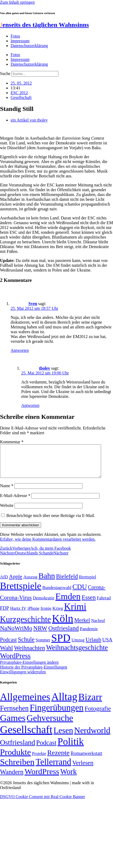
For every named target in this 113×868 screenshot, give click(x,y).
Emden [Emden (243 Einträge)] (68, 603)
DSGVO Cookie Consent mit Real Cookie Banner (43, 803)
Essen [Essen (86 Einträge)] (89, 604)
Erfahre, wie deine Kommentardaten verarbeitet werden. (48, 546)
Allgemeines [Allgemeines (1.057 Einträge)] (25, 703)
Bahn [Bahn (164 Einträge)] (47, 582)
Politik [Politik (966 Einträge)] (71, 748)
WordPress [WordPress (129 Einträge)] (15, 662)
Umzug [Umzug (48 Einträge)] (78, 646)
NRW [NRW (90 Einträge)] (40, 635)
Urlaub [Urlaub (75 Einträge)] (94, 646)
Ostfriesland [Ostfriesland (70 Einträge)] (18, 749)
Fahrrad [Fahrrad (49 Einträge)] (104, 604)
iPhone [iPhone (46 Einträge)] (34, 615)
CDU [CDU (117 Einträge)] (80, 593)
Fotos (15, 36)
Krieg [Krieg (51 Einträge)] (58, 615)
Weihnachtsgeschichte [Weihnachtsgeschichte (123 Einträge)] (77, 654)
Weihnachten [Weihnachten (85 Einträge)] (30, 654)
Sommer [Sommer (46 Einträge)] (43, 646)
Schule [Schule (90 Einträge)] (26, 646)
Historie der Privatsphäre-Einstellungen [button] (34, 673)
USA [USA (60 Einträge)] (107, 646)
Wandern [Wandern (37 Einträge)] (12, 778)
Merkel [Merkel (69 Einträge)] (82, 627)
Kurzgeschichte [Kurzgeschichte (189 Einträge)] (25, 626)
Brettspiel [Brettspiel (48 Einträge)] (88, 583)
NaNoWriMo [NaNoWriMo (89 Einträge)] (16, 635)
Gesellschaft (21, 97)
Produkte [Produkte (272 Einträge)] (16, 758)
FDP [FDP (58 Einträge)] (5, 614)
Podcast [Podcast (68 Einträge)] (8, 646)
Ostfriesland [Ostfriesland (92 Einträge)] (64, 635)
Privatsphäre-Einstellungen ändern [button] (29, 669)
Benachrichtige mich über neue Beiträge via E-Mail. (51, 522)
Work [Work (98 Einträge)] (68, 778)
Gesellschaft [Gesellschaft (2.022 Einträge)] (26, 736)
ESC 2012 (19, 93)
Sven (33, 304)
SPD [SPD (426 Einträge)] (61, 644)
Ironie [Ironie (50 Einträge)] (46, 615)
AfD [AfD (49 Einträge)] (4, 583)
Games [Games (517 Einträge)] (13, 724)
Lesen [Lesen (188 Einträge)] (63, 737)
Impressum (20, 41)
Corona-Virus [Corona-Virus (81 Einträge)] (16, 604)
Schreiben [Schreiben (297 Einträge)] (17, 768)
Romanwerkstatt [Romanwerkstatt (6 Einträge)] (86, 760)
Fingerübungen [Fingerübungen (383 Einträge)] (57, 714)
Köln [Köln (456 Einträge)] (63, 625)
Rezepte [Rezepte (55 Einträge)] (58, 759)
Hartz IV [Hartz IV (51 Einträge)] (18, 615)
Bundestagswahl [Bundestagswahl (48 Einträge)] (57, 594)
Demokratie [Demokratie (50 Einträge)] (44, 604)
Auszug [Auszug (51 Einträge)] (30, 583)
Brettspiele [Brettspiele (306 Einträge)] (21, 592)
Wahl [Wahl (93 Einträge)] (6, 654)
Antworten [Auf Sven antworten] (20, 350)
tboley (45, 368)
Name (7, 492)
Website (7, 512)
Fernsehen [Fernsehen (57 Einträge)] (14, 715)
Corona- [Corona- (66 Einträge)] (97, 594)
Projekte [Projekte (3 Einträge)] (39, 760)
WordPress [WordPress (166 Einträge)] (42, 778)
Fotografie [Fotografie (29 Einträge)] (98, 715)
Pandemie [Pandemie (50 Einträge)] (89, 635)
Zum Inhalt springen (17, 2)
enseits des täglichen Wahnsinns (44, 25)
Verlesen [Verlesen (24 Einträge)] (83, 769)
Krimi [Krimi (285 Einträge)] (75, 613)
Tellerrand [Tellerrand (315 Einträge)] (53, 768)
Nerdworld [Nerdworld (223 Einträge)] (92, 737)
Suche (5, 74)
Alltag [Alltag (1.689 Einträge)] (64, 703)
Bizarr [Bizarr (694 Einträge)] (90, 703)
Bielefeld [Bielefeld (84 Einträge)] (67, 583)
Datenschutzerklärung (29, 46)
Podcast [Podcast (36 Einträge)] (46, 749)
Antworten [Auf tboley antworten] (30, 405)
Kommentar (12, 442)
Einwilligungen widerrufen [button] (23, 678)
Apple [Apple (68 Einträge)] (16, 583)
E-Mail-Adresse (15, 502)
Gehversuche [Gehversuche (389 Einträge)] (50, 724)
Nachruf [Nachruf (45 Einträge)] (98, 627)
